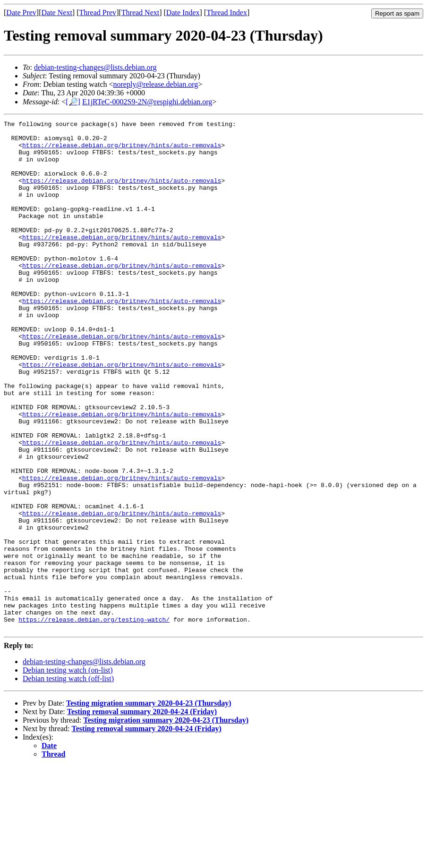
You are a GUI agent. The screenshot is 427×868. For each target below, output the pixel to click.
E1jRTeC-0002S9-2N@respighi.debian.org (147, 102)
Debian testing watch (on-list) (68, 772)
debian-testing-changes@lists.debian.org (95, 67)
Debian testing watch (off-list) (68, 780)
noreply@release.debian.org (156, 84)
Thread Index (227, 13)
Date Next (57, 13)
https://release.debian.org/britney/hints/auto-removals (122, 151)
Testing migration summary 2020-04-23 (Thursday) (149, 805)
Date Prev (21, 13)
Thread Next (140, 13)
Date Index (183, 13)
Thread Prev (98, 13)
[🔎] (73, 102)
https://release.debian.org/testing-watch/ (94, 720)
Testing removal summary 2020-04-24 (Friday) (142, 813)
